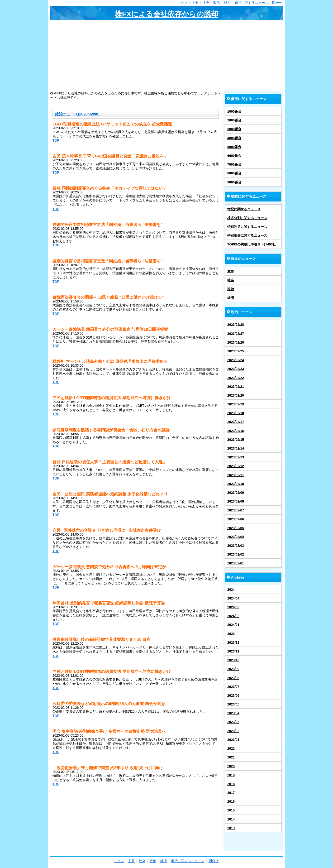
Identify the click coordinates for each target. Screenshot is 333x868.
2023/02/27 (236, 334)
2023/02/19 (236, 404)
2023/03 (233, 722)
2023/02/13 (236, 457)
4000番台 (234, 138)
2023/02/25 (236, 351)
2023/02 (233, 731)
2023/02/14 (236, 448)
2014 (231, 819)
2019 (231, 775)
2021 (231, 757)
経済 (227, 3)
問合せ (277, 3)
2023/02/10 (236, 484)
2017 (231, 793)
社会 (206, 3)
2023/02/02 (236, 554)
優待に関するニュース (252, 3)
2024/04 (233, 598)
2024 (231, 590)
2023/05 (233, 704)
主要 (195, 3)
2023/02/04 (236, 537)
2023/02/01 (236, 563)
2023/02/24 (236, 360)
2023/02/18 (236, 413)
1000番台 (234, 111)
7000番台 (234, 164)
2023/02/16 (236, 431)
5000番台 (234, 147)
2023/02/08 (236, 501)
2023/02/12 (236, 466)
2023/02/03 (236, 546)
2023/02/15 (236, 440)
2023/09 (233, 669)
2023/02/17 (236, 422)
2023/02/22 (236, 378)
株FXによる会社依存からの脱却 (166, 14)
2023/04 (233, 713)
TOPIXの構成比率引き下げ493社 (252, 244)
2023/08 (233, 678)
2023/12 (233, 643)
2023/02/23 (236, 369)
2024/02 (233, 616)
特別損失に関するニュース (247, 235)
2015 (231, 810)
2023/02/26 (236, 342)
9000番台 (234, 182)
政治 (217, 3)
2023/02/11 (236, 475)
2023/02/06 (236, 519)
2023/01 (233, 740)
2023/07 (233, 687)
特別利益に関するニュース (247, 227)
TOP (56, 140)
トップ (182, 3)
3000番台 (234, 129)
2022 (231, 748)
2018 (231, 784)
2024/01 (233, 625)
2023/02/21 (236, 387)
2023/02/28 (236, 325)
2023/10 (233, 660)
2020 (231, 766)
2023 (231, 634)
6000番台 (234, 156)
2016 (231, 801)
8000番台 (234, 173)
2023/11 (233, 651)
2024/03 (233, 607)
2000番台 (234, 120)
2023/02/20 (236, 395)
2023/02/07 (236, 510)
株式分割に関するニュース (247, 218)
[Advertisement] (166, 56)
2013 (231, 828)
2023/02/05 (236, 528)
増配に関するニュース (244, 209)
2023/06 (233, 695)
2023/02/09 (236, 493)
